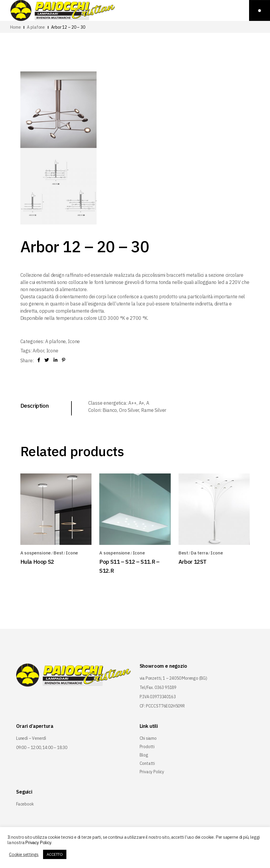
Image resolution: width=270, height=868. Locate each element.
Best (58, 553)
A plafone (56, 341)
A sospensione (36, 553)
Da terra (199, 553)
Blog (144, 755)
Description (35, 406)
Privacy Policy (152, 772)
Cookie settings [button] (24, 855)
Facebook (25, 804)
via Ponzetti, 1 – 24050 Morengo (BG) (174, 678)
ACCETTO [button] (55, 854)
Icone (74, 341)
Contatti (147, 763)
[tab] (46, 406)
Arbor (38, 351)
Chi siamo (148, 738)
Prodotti (147, 747)
